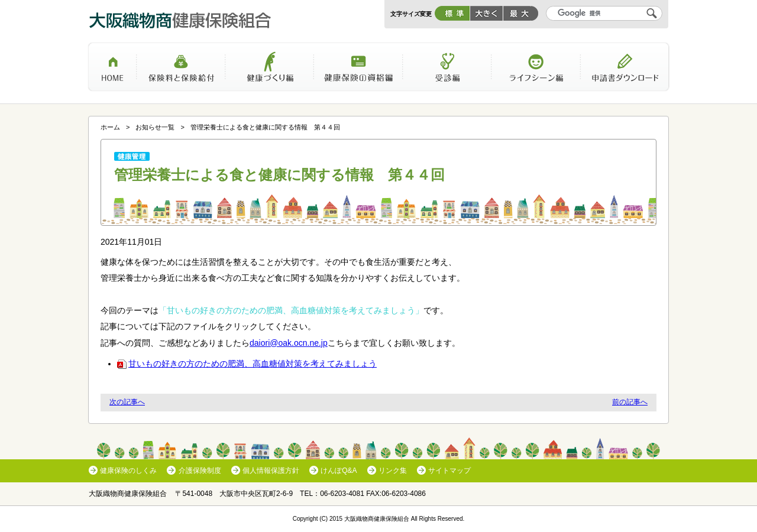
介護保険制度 (200, 471)
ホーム (112, 71)
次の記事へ (127, 402)
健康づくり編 (270, 71)
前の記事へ (630, 402)
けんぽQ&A (339, 471)
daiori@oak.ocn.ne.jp (289, 343)
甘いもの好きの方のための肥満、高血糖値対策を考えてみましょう (247, 364)
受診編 (447, 71)
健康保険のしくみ (128, 471)
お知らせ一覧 (155, 127)
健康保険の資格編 (358, 71)
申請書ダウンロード (625, 71)
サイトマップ (449, 471)
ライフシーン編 (536, 71)
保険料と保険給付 (181, 71)
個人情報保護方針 (271, 471)
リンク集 (393, 471)
